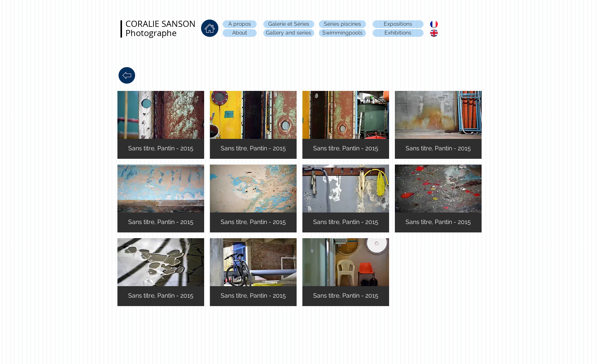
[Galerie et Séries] (289, 24)
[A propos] (240, 24)
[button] (161, 125)
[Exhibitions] (398, 33)
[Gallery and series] (289, 33)
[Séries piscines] (342, 24)
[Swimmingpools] (342, 33)
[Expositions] (398, 24)
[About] (240, 33)
